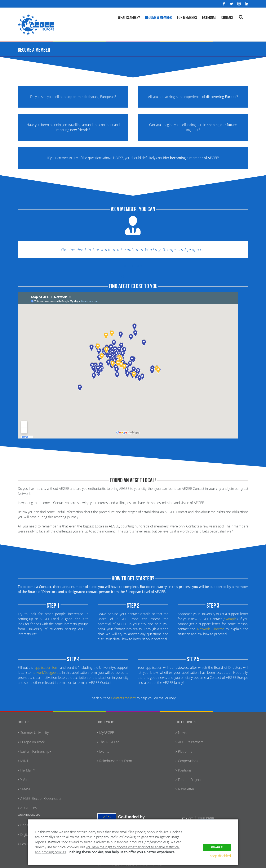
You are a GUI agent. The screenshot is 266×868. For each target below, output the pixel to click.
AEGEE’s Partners (191, 742)
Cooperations (188, 761)
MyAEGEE (107, 733)
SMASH (26, 789)
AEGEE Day (29, 808)
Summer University (34, 733)
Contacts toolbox (123, 698)
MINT (24, 761)
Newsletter (186, 789)
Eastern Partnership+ (36, 751)
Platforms (185, 751)
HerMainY (28, 770)
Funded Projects (190, 780)
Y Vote (25, 780)
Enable (217, 847)
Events (104, 751)
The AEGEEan (109, 742)
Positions (185, 770)
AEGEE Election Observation (41, 799)
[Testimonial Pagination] (123, 276)
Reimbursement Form (116, 761)
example (230, 619)
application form (47, 667)
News (182, 733)
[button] (241, 17)
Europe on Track (32, 742)
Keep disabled (220, 856)
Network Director (210, 629)
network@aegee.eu (46, 673)
